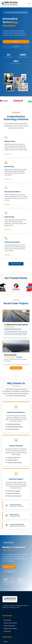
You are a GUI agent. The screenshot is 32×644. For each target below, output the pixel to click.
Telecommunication (9, 626)
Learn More (16, 47)
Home (5, 642)
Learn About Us (9, 571)
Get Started (16, 42)
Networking (7, 631)
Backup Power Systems (10, 628)
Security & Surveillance (10, 623)
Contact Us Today (10, 567)
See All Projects (16, 368)
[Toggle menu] (29, 4)
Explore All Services (16, 264)
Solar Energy (7, 620)
